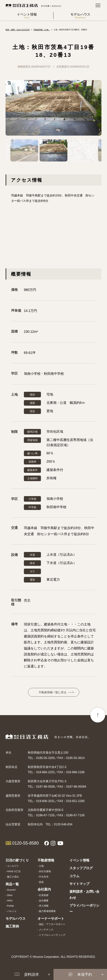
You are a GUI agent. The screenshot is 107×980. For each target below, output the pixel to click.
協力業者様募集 (47, 911)
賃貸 (41, 882)
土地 (41, 866)
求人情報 (44, 906)
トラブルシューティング (52, 935)
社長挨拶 (44, 895)
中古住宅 (44, 877)
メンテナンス (46, 930)
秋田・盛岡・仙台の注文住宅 (18, 30)
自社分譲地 (45, 871)
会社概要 (44, 901)
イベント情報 (79, 860)
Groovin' (11, 890)
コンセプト (13, 866)
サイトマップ (79, 884)
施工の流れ (13, 877)
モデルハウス (16, 919)
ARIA (10, 901)
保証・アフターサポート (52, 924)
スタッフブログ (81, 868)
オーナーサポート (51, 919)
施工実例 (12, 926)
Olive (10, 895)
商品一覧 (12, 884)
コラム (74, 876)
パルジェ (12, 911)
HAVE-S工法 (14, 871)
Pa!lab (10, 906)
